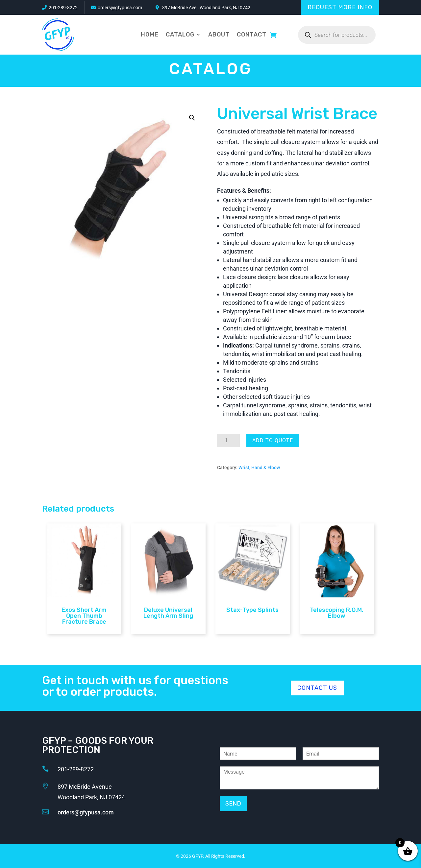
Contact (252, 35)
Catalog (180, 35)
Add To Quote (273, 440)
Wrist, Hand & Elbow (259, 468)
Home (150, 35)
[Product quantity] (228, 440)
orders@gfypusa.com (120, 8)
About (219, 35)
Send (233, 804)
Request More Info (340, 7)
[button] (192, 118)
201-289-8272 (63, 8)
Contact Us (317, 688)
